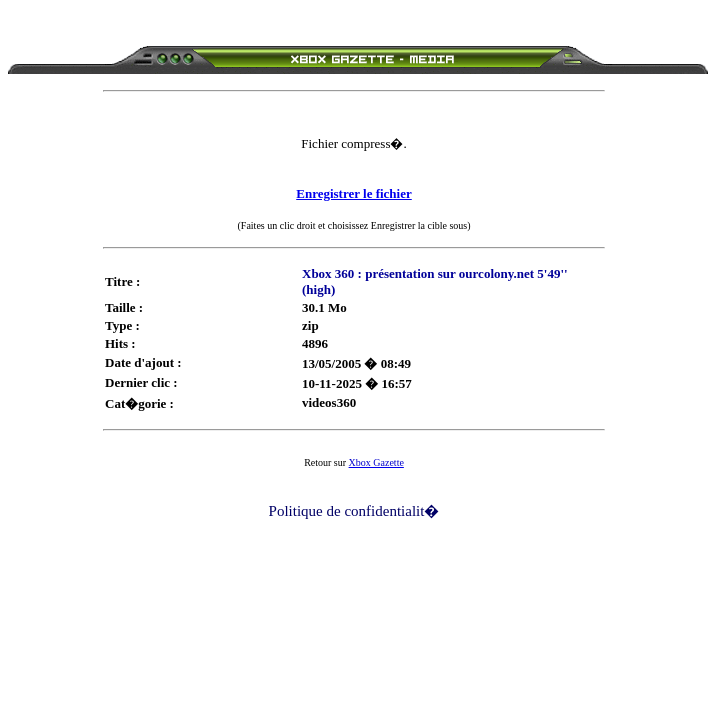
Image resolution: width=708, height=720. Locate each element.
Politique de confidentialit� (354, 511)
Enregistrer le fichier (354, 193)
